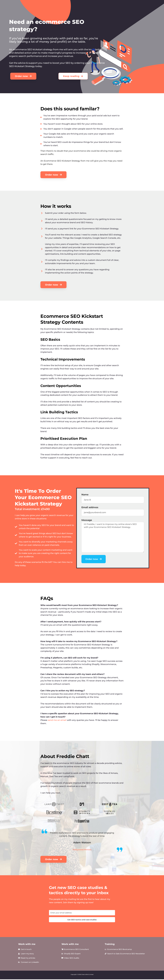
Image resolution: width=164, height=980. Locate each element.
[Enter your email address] (82, 913)
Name (85, 495)
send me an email (57, 720)
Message (87, 520)
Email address (90, 507)
